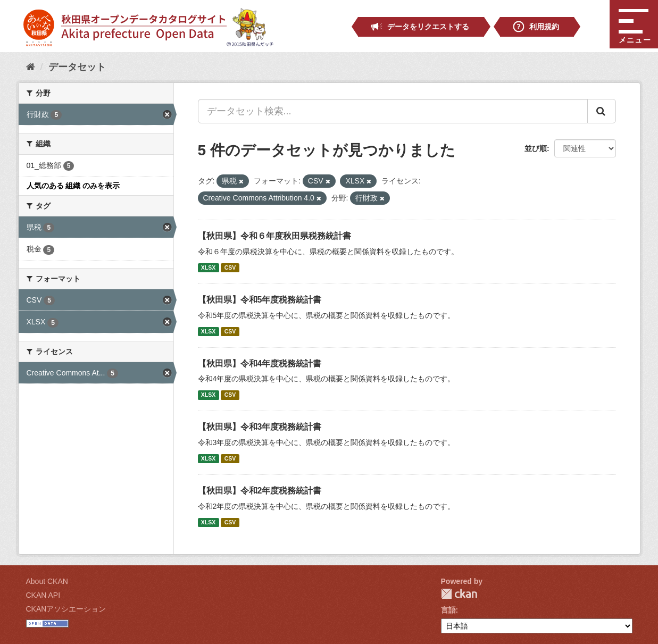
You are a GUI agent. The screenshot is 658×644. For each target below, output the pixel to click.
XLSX (208, 267)
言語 (448, 610)
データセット (77, 67)
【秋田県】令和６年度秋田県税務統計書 (274, 236)
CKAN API (43, 595)
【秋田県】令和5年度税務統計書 (260, 300)
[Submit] (602, 111)
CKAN (459, 594)
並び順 (536, 148)
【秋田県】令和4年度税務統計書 (260, 363)
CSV (230, 267)
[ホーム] (31, 67)
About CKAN (47, 581)
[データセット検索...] (393, 111)
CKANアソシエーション (66, 609)
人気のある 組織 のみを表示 (73, 186)
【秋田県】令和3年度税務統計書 (260, 427)
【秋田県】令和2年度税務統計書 (260, 491)
